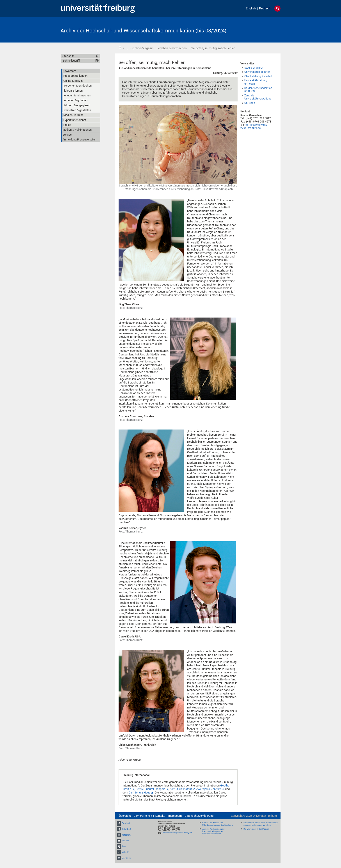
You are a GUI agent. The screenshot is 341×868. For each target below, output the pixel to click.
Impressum (175, 816)
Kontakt (160, 816)
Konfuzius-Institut (181, 789)
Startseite (120, 48)
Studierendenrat (254, 68)
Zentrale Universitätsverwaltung (258, 97)
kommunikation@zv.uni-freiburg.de (177, 832)
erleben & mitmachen (172, 48)
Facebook (126, 823)
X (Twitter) (126, 829)
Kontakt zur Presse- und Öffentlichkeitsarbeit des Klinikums (218, 824)
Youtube (125, 841)
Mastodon (126, 858)
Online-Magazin (143, 48)
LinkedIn (125, 852)
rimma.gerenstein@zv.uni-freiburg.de (254, 126)
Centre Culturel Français (150, 789)
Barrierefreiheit (143, 816)
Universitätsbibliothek (257, 72)
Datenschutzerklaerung (199, 816)
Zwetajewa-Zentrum (209, 789)
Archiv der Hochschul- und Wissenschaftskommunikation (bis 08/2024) (143, 31)
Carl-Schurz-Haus (139, 793)
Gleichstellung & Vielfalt (258, 76)
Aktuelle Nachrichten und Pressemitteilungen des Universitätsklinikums (213, 831)
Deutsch (265, 8)
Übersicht (125, 816)
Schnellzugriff (71, 61)
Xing (124, 846)
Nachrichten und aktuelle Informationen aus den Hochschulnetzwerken (261, 824)
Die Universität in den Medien (256, 829)
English (251, 8)
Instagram (126, 835)
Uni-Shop (250, 103)
